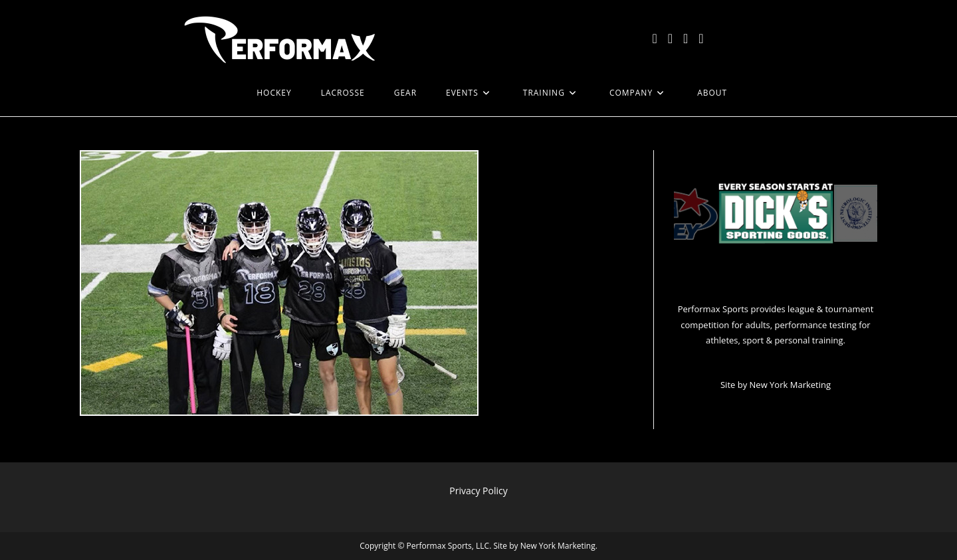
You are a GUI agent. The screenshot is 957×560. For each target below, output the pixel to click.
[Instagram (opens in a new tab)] (686, 39)
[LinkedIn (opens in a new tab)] (701, 39)
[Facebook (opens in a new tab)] (670, 39)
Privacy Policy (478, 491)
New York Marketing (790, 385)
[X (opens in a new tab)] (654, 39)
